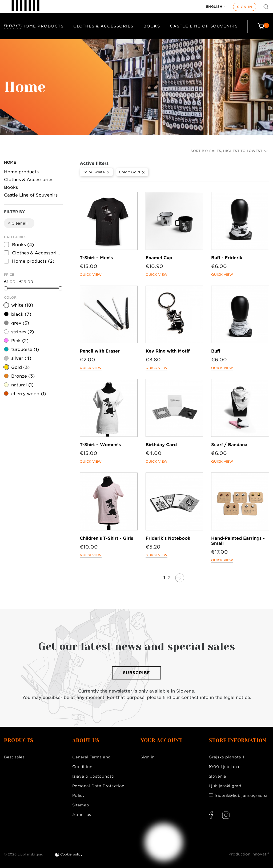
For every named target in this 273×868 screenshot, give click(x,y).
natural (22, 385)
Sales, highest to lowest (238, 151)
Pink (20, 341)
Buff (216, 351)
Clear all (17, 223)
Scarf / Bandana (229, 445)
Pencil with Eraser (100, 351)
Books (152, 26)
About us (82, 815)
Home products (43, 26)
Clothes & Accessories (103, 26)
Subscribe (136, 673)
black (21, 314)
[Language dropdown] (216, 7)
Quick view (91, 275)
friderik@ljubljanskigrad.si (241, 795)
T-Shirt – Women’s (100, 445)
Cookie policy (71, 854)
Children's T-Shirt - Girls (106, 538)
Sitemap (81, 805)
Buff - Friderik (227, 258)
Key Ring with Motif (168, 351)
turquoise (25, 349)
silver (21, 358)
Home (10, 162)
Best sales (14, 757)
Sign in (245, 7)
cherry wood (29, 394)
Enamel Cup (159, 258)
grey (20, 323)
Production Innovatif (249, 854)
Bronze (23, 376)
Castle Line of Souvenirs (204, 26)
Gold (20, 367)
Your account (162, 741)
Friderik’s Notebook (168, 538)
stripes (23, 332)
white (22, 305)
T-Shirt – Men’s (96, 258)
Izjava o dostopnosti (93, 776)
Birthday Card (161, 445)
